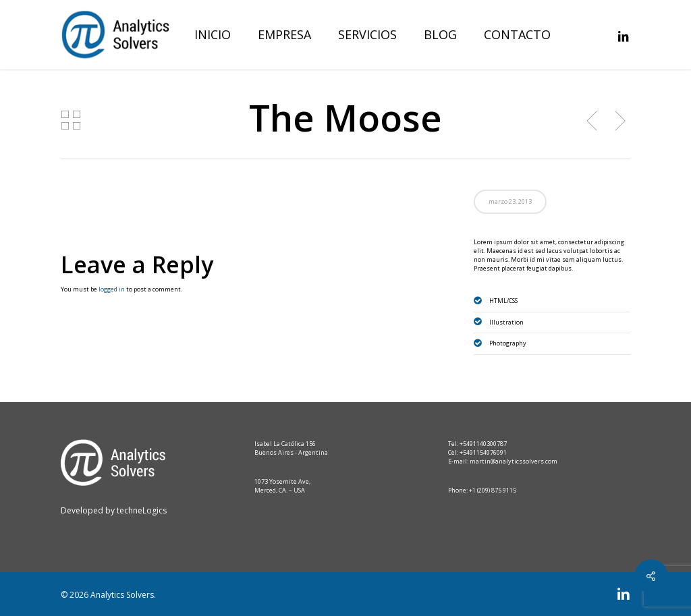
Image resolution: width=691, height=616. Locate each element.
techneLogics (141, 510)
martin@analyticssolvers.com (514, 461)
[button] (665, 7)
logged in (112, 289)
